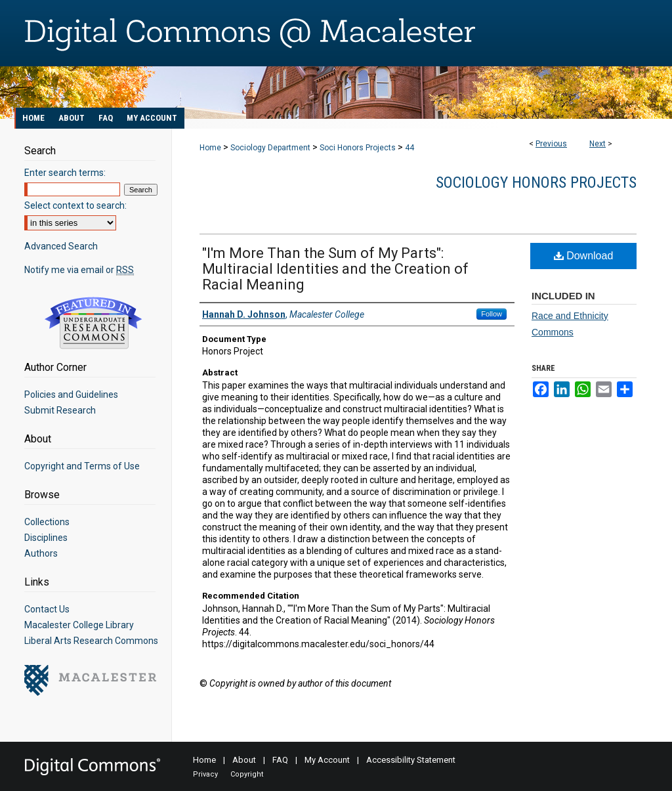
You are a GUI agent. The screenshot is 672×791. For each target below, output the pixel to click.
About (244, 760)
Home (210, 148)
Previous (551, 144)
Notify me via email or (79, 270)
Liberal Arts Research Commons (91, 641)
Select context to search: (75, 205)
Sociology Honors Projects (536, 182)
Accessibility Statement (411, 760)
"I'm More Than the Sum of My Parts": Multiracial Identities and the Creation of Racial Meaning (335, 269)
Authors (41, 553)
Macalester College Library (79, 625)
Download (584, 256)
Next (598, 144)
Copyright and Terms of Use (82, 466)
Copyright (247, 774)
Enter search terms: (65, 173)
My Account (327, 760)
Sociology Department (270, 148)
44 (409, 148)
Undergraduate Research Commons (93, 323)
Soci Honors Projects (358, 148)
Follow (492, 314)
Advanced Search (61, 246)
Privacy (205, 774)
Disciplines (46, 538)
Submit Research (60, 410)
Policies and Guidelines (71, 395)
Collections (47, 522)
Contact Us (47, 609)
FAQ (280, 760)
